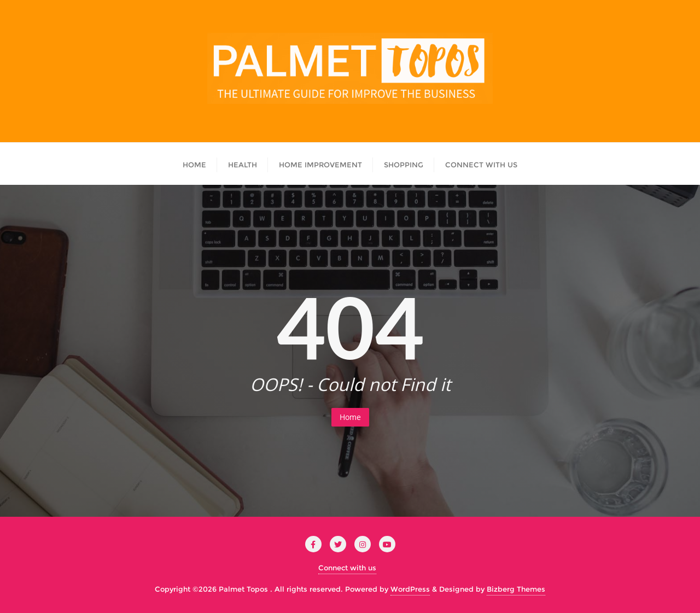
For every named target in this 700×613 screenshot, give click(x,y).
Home (350, 417)
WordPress (410, 589)
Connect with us (347, 568)
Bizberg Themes (516, 589)
